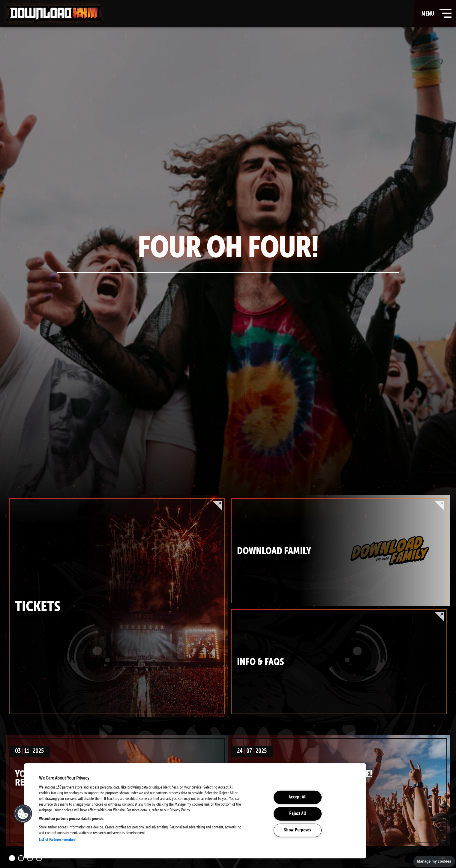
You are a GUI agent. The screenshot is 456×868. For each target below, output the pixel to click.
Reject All (297, 814)
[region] (195, 811)
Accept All (297, 797)
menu (435, 13)
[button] (23, 814)
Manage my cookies (434, 861)
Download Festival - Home (54, 15)
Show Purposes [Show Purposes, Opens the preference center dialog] (297, 830)
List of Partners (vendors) (58, 840)
